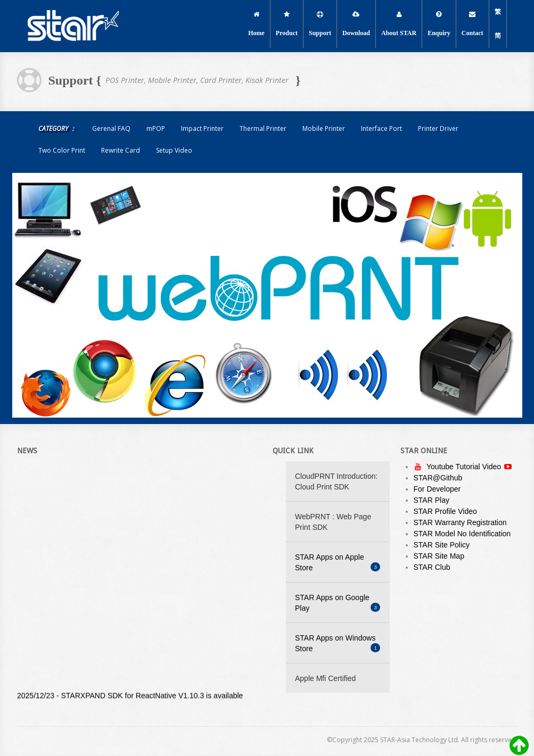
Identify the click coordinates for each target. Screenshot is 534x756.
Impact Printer (202, 128)
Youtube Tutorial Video (465, 467)
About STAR (399, 24)
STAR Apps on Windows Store (338, 643)
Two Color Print (62, 150)
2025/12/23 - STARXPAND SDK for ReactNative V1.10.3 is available (130, 697)
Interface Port (381, 128)
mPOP (156, 128)
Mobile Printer (324, 128)
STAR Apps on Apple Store (338, 562)
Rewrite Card (121, 150)
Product (287, 24)
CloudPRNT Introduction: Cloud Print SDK (336, 481)
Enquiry (439, 24)
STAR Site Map (439, 556)
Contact (473, 24)
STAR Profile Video (445, 511)
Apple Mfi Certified (325, 678)
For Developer (437, 489)
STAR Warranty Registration (460, 522)
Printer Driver (438, 128)
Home (256, 24)
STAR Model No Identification (462, 534)
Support (320, 24)
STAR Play (432, 500)
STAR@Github (438, 478)
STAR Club (432, 567)
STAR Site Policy (442, 545)
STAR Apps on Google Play (338, 603)
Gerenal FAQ (111, 128)
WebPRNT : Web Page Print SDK (333, 522)
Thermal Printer (263, 128)
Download (356, 24)
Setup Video (174, 150)
